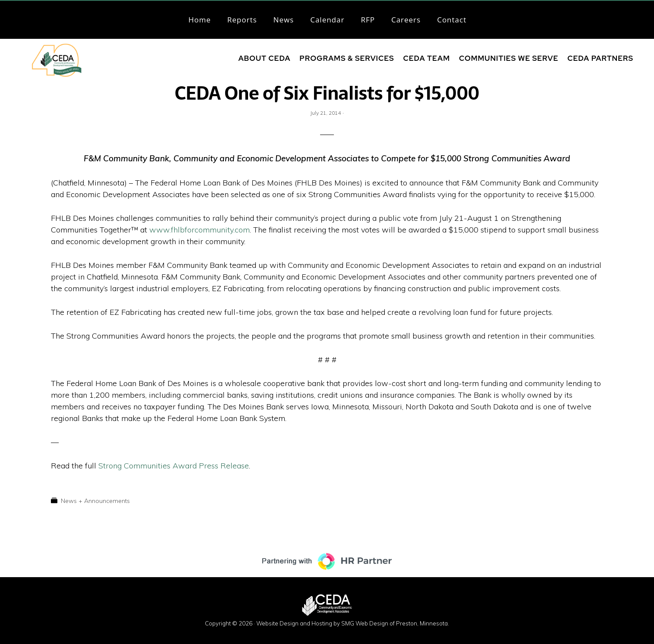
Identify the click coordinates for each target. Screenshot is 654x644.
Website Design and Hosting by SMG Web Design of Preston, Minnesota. (353, 623)
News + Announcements (95, 501)
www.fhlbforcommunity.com (200, 230)
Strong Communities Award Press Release (174, 466)
